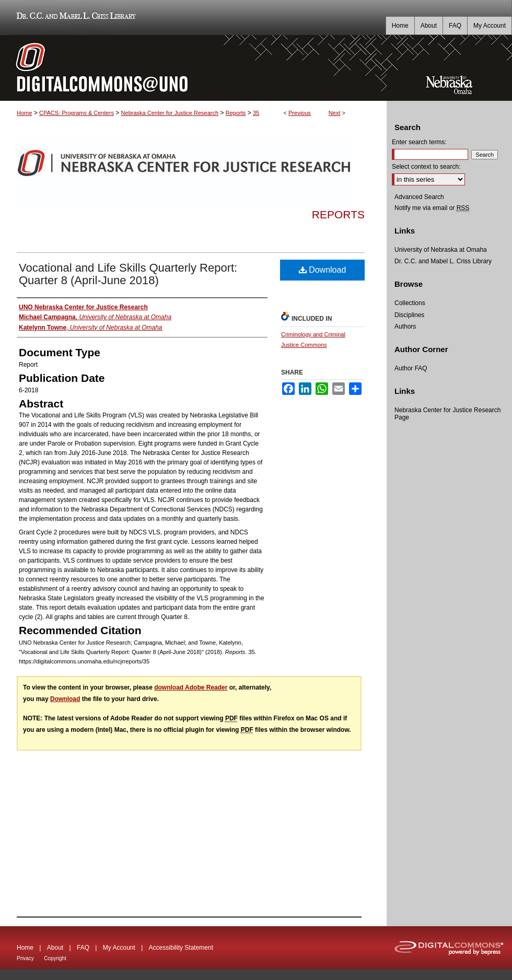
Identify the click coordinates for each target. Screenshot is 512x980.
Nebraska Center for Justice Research (170, 113)
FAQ (83, 948)
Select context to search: (426, 167)
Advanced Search (419, 197)
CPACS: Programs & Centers (77, 113)
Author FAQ (411, 368)
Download (323, 270)
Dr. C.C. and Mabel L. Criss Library (74, 17)
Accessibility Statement (181, 948)
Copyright (55, 958)
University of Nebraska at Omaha (441, 250)
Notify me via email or (432, 208)
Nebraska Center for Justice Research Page (447, 414)
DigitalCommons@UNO (193, 68)
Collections (410, 303)
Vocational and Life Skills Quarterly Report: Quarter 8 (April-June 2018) (128, 274)
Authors (405, 326)
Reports (236, 113)
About (55, 948)
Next (335, 113)
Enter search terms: (419, 142)
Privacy (25, 958)
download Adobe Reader (191, 687)
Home (24, 113)
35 (256, 113)
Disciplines (409, 315)
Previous (300, 113)
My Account (119, 948)
